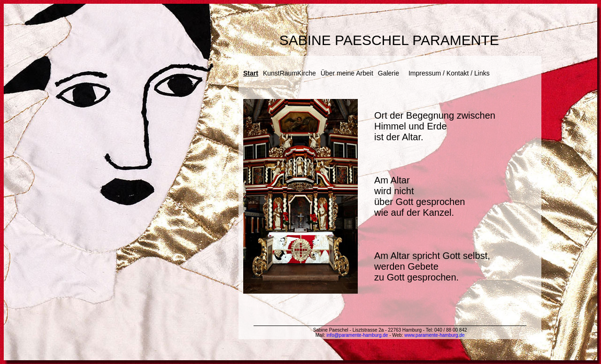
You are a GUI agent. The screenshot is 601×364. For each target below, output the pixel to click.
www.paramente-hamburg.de (434, 335)
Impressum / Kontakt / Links (449, 73)
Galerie (389, 73)
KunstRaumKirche (289, 73)
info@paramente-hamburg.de (358, 335)
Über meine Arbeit (347, 73)
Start (251, 73)
